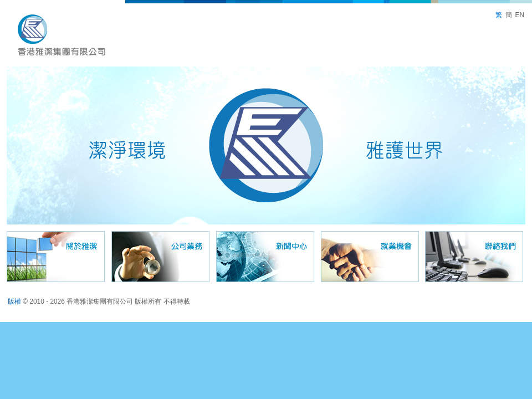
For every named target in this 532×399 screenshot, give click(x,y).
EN (520, 15)
